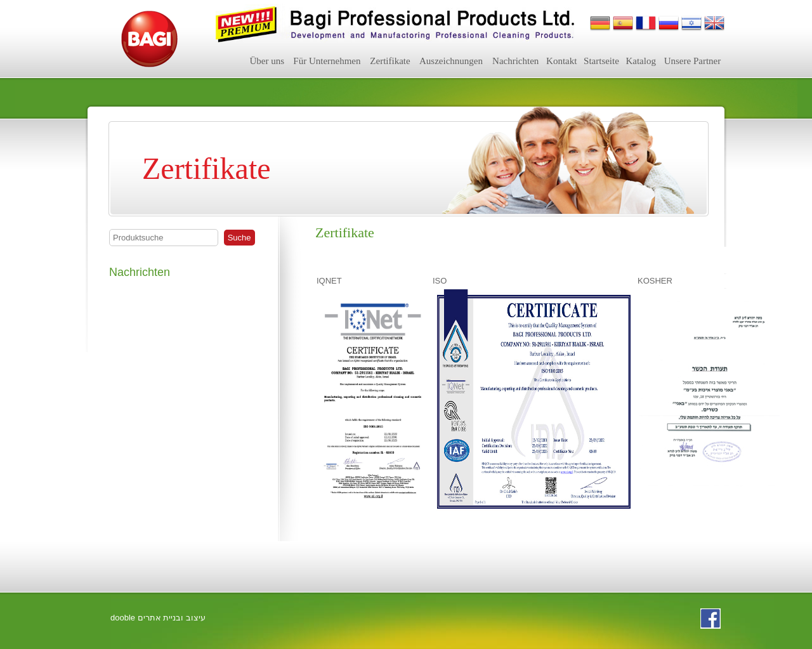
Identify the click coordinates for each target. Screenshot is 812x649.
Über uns (267, 61)
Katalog (640, 61)
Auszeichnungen (451, 61)
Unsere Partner (693, 61)
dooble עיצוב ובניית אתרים (158, 618)
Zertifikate (390, 61)
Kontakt (561, 61)
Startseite (601, 61)
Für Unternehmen (327, 61)
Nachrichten (515, 61)
